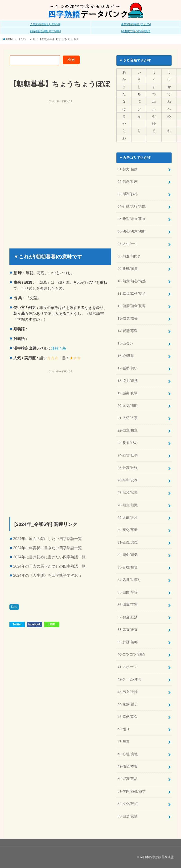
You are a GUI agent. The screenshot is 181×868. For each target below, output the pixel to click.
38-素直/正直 (128, 630)
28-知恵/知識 (128, 505)
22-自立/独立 (128, 430)
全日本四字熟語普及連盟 (157, 857)
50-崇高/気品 (128, 779)
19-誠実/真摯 (128, 393)
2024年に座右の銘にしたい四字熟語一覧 (47, 539)
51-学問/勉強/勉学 (132, 791)
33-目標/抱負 (128, 567)
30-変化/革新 (128, 530)
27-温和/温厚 (128, 493)
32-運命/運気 (128, 555)
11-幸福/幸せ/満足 (132, 294)
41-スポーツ (127, 667)
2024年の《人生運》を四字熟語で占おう (47, 575)
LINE (52, 624)
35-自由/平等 (128, 592)
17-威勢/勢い (128, 368)
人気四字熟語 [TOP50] (45, 24)
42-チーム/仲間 (129, 679)
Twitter (17, 624)
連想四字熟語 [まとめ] (136, 24)
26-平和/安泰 (128, 480)
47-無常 (123, 742)
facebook (35, 624)
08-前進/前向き (129, 256)
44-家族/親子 (128, 704)
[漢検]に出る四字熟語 (136, 31)
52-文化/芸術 (128, 804)
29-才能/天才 (128, 518)
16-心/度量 (126, 356)
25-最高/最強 (128, 468)
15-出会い (125, 343)
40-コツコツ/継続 (131, 654)
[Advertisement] (58, 136)
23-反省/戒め (128, 443)
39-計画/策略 (128, 642)
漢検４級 (59, 348)
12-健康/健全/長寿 (132, 306)
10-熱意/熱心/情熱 (132, 281)
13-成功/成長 (128, 318)
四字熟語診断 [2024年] (45, 31)
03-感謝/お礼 (128, 194)
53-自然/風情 (128, 816)
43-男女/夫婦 (128, 692)
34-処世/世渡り (129, 580)
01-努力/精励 (128, 169)
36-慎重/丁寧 (128, 605)
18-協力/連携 (128, 381)
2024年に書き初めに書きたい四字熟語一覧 (49, 557)
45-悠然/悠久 (128, 717)
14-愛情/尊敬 (128, 331)
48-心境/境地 (128, 754)
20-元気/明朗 (128, 406)
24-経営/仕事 (128, 455)
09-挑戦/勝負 (128, 269)
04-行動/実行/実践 (132, 206)
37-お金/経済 (128, 617)
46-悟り (123, 729)
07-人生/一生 (128, 244)
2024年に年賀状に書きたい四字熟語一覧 (47, 548)
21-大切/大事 (128, 418)
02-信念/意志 (128, 182)
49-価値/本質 (128, 766)
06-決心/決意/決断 (132, 231)
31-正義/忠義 (128, 542)
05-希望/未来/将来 (132, 219)
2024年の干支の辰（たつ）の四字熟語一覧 (49, 566)
